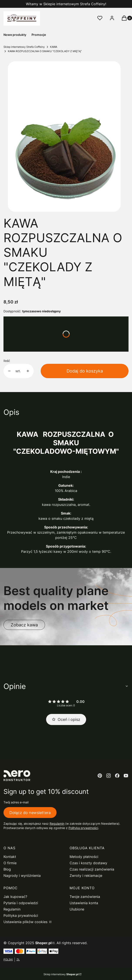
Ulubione (77, 909)
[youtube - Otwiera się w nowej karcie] (126, 776)
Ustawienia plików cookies (26, 922)
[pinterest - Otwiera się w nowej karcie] (100, 776)
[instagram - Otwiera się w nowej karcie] (109, 776)
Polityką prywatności (83, 828)
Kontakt (10, 857)
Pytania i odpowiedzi (21, 903)
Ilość (7, 361)
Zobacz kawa (24, 625)
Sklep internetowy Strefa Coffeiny (24, 47)
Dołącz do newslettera (30, 812)
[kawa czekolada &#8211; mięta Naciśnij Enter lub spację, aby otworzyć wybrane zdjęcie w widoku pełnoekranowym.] (64, 137)
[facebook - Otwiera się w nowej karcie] (117, 776)
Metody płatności (84, 857)
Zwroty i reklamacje (86, 876)
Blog (7, 869)
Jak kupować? (15, 897)
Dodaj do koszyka (85, 371)
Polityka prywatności (21, 915)
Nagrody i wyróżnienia (22, 876)
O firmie (10, 863)
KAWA (54, 47)
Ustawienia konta (84, 903)
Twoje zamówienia (85, 897)
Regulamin (57, 824)
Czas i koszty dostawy (88, 863)
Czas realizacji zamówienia (92, 869)
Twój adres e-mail (16, 802)
